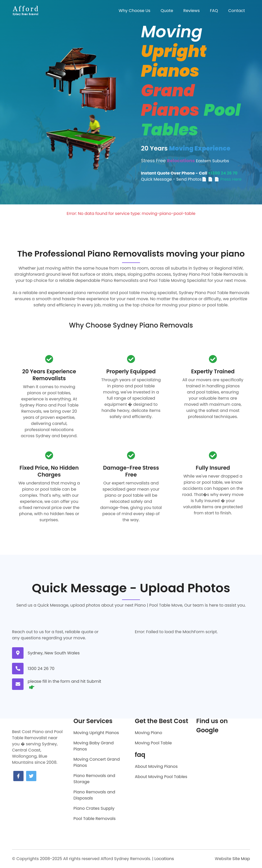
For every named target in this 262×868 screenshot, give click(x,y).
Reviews (192, 11)
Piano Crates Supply (94, 808)
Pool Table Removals (95, 819)
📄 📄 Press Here (225, 179)
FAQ (214, 11)
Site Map (241, 859)
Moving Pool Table (153, 743)
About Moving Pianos (156, 766)
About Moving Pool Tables (161, 777)
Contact (237, 11)
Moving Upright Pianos (96, 733)
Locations (164, 859)
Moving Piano (149, 733)
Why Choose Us (135, 11)
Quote (167, 11)
